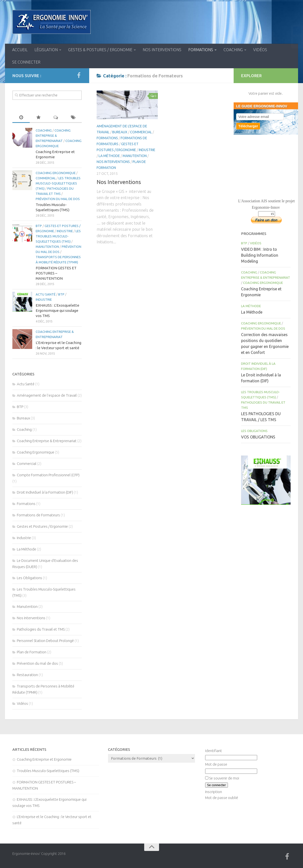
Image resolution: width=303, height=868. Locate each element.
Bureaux (120, 132)
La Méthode (109, 156)
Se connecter (26, 62)
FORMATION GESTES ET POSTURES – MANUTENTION (56, 273)
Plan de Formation (32, 652)
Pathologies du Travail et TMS (41, 629)
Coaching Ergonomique (56, 173)
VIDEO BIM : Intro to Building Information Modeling (260, 255)
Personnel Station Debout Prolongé (45, 641)
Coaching (233, 50)
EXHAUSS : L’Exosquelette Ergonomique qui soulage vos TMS (57, 310)
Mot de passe (216, 764)
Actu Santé (46, 294)
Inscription (214, 792)
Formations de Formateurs (38, 515)
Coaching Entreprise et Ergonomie (44, 759)
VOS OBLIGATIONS (258, 437)
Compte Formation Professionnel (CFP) (48, 475)
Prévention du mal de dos (58, 199)
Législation (46, 50)
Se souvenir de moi (224, 778)
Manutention (135, 156)
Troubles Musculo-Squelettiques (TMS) (48, 771)
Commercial (141, 132)
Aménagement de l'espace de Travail (47, 395)
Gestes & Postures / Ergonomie (100, 50)
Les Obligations (29, 578)
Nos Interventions (162, 50)
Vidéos (260, 50)
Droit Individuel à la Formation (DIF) (45, 492)
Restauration (27, 675)
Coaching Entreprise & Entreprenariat (53, 136)
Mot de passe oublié (222, 798)
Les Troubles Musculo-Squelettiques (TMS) (58, 183)
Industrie (147, 150)
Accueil (20, 50)
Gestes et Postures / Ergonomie (42, 526)
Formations (201, 50)
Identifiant (214, 751)
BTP (39, 226)
